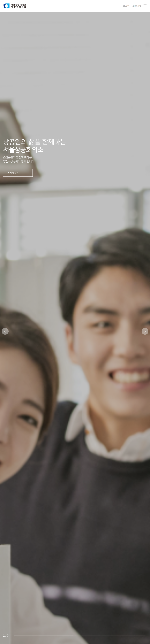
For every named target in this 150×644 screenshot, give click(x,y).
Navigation (144, 4)
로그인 (127, 6)
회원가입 (137, 6)
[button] (145, 331)
